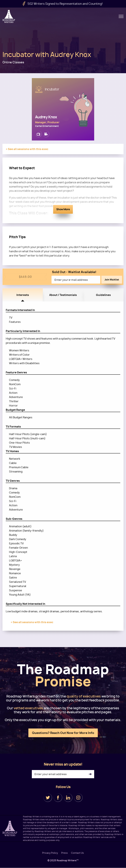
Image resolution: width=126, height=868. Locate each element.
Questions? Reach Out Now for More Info (63, 733)
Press (64, 853)
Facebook (58, 798)
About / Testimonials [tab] (63, 295)
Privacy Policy (50, 853)
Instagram (78, 798)
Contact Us (77, 853)
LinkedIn (68, 798)
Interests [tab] (23, 295)
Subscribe (90, 774)
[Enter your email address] (63, 774)
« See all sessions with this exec (27, 149)
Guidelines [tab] (103, 295)
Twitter (48, 798)
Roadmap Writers (9, 16)
